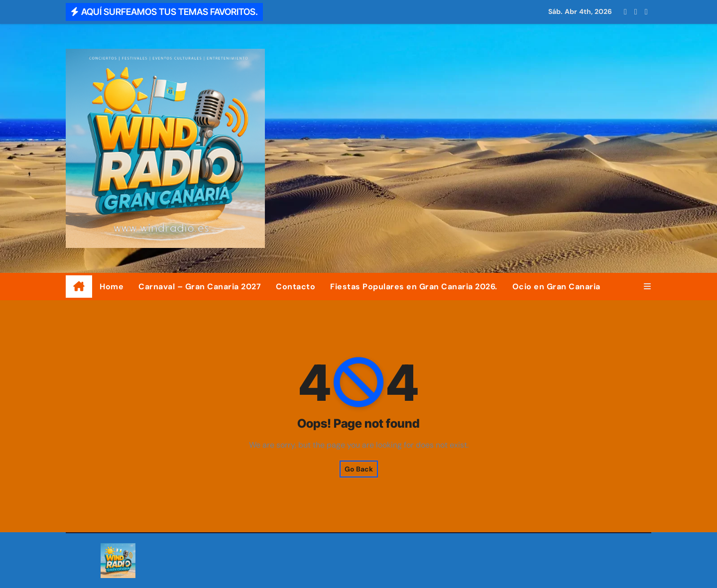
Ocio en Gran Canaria (556, 287)
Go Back (359, 469)
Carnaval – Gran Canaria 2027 (200, 287)
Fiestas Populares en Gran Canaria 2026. (414, 287)
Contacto (296, 287)
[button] (647, 287)
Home (112, 287)
